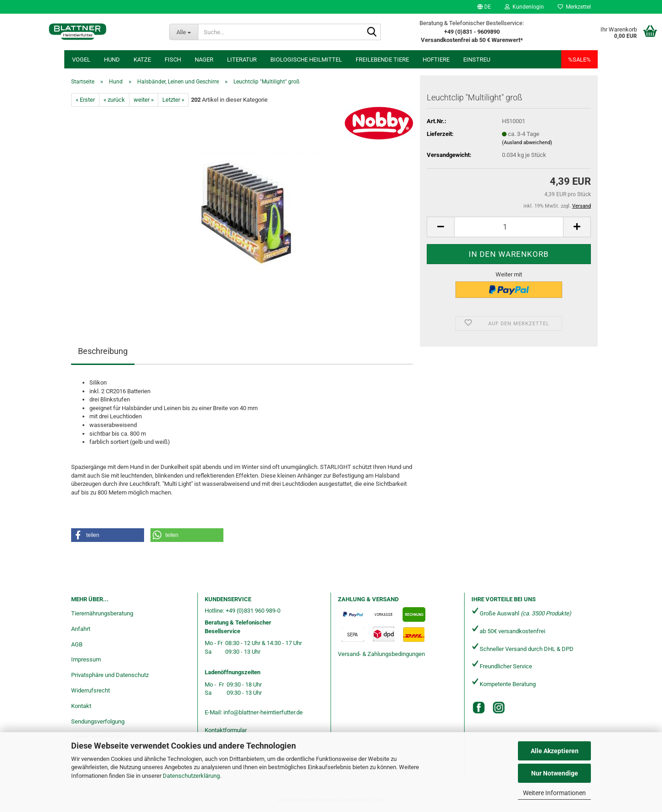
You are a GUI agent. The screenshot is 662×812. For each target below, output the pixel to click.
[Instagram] (499, 708)
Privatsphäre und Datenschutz (110, 675)
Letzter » (173, 100)
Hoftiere (436, 60)
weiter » (144, 100)
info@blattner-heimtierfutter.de (263, 712)
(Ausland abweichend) (527, 143)
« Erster (85, 100)
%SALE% (579, 60)
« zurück (114, 100)
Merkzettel (574, 7)
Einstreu (477, 60)
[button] (484, 7)
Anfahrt (81, 629)
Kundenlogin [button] (524, 7)
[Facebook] (479, 708)
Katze (142, 60)
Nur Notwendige (555, 773)
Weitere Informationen (554, 793)
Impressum (86, 659)
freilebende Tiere (382, 60)
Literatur (242, 60)
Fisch (173, 60)
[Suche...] (184, 32)
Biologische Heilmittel (306, 60)
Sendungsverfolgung (98, 721)
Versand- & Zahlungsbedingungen (381, 654)
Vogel (81, 60)
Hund (112, 60)
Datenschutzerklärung (191, 776)
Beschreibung (103, 351)
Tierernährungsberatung (102, 613)
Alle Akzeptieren (555, 751)
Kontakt (81, 706)
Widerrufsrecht (91, 690)
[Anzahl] (509, 227)
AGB (77, 644)
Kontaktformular (226, 730)
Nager (204, 60)
